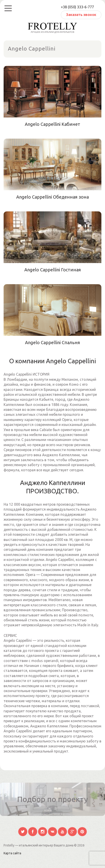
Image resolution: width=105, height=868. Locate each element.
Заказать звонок (81, 15)
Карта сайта (12, 853)
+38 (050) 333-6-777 (77, 7)
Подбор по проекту (52, 799)
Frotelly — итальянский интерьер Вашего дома (39, 845)
